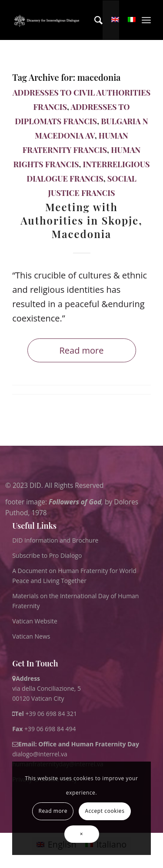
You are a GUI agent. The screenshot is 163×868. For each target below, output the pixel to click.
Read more (81, 350)
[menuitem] (94, 20)
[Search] (94, 20)
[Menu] (146, 20)
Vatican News (31, 636)
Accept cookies (105, 811)
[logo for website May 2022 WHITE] (48, 20)
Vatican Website (35, 621)
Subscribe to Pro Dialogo (47, 555)
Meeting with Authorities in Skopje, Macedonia (81, 220)
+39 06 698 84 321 (51, 714)
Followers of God (75, 502)
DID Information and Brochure (55, 540)
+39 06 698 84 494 (44, 729)
